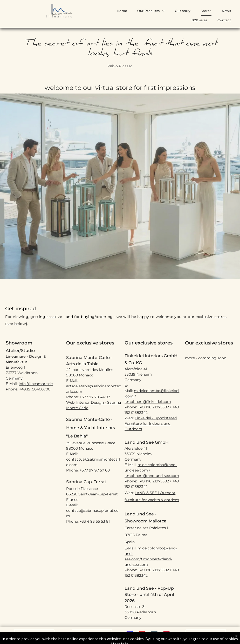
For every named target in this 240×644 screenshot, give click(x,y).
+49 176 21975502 (153, 407)
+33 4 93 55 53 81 (95, 521)
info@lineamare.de (36, 384)
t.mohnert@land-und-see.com (152, 476)
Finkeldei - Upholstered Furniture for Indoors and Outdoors (151, 423)
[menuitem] (122, 11)
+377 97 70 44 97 (95, 397)
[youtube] (142, 636)
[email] (154, 636)
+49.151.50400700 (35, 389)
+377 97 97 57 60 (95, 470)
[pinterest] (166, 636)
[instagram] (130, 636)
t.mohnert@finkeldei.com (148, 402)
